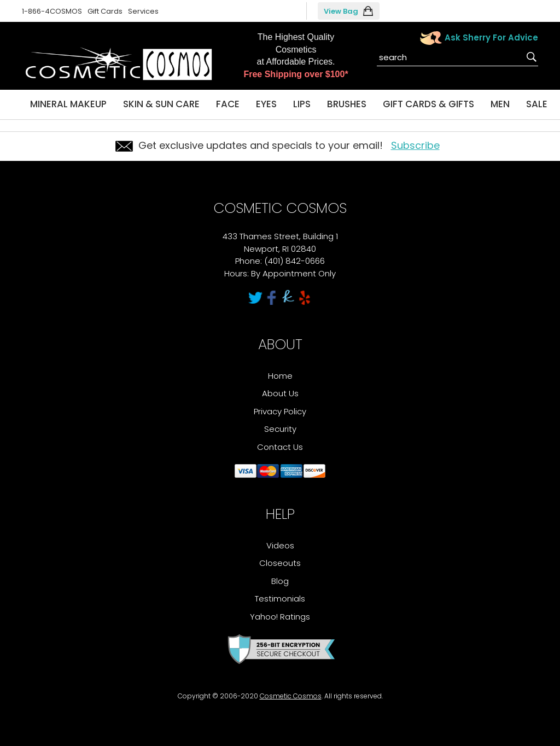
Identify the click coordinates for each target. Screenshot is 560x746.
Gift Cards (105, 11)
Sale (537, 104)
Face (228, 104)
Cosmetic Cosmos (291, 696)
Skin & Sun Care (161, 104)
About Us (280, 393)
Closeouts (280, 563)
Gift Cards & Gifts (428, 104)
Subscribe (415, 145)
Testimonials (280, 598)
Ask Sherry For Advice (491, 37)
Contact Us (280, 447)
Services (143, 11)
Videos (280, 545)
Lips (302, 104)
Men (500, 104)
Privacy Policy (280, 411)
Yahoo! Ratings (280, 617)
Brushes (347, 104)
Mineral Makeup (68, 104)
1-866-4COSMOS (52, 11)
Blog (280, 581)
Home (280, 376)
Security (280, 429)
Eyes (266, 104)
